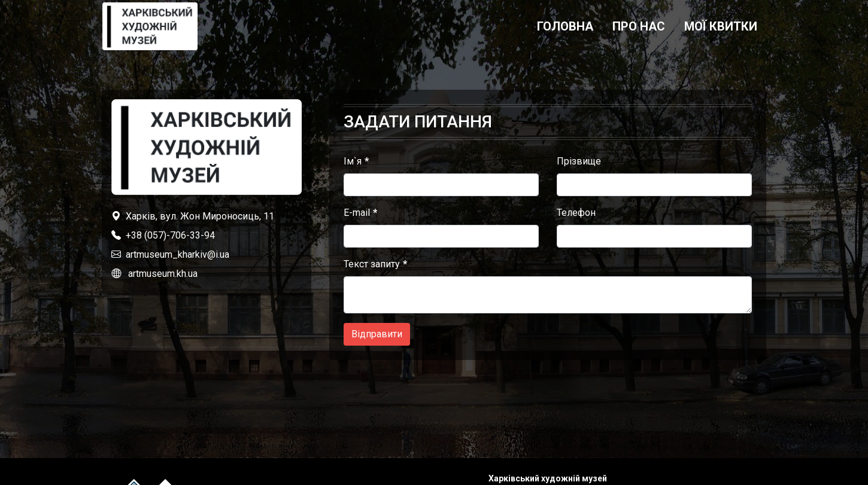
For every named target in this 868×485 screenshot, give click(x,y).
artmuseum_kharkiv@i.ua (177, 254)
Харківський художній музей (548, 478)
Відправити (377, 334)
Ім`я (353, 161)
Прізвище (579, 161)
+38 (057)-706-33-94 (170, 235)
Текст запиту (372, 264)
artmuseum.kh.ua (163, 274)
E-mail (357, 213)
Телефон (576, 213)
